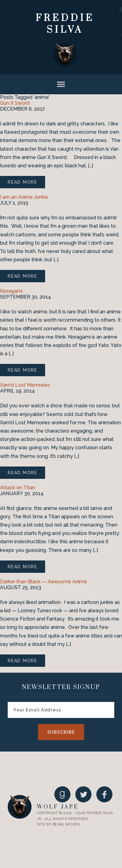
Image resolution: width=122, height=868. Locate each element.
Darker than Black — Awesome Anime (44, 582)
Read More (23, 182)
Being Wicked (66, 824)
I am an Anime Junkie (24, 197)
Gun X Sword (15, 103)
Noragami (11, 291)
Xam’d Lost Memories (25, 385)
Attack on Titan (18, 488)
